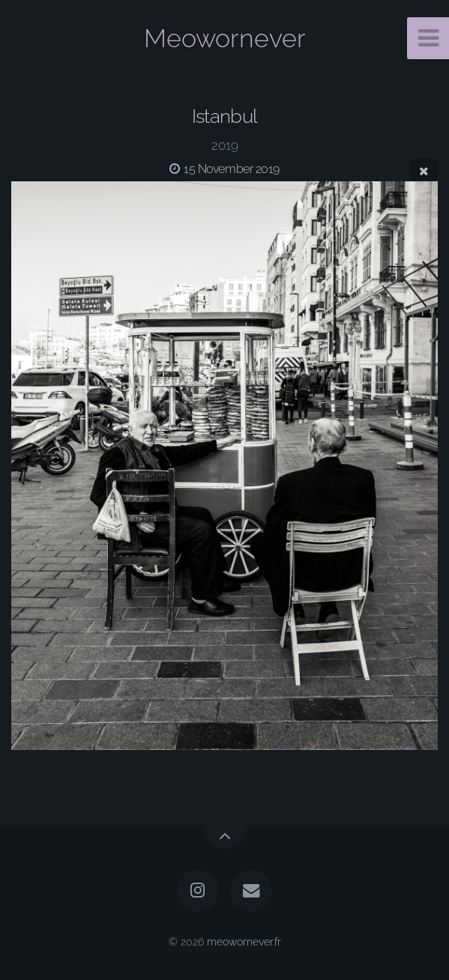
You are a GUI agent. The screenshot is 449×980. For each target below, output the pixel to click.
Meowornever (225, 38)
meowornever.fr (244, 941)
